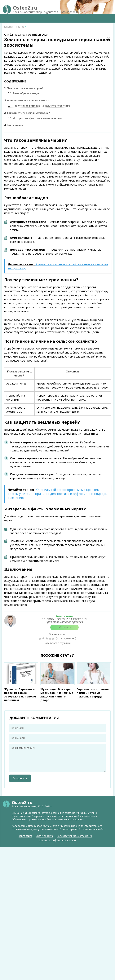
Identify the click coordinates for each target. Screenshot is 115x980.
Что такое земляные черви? (24, 88)
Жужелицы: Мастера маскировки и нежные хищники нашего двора (57, 695)
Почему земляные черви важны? (26, 101)
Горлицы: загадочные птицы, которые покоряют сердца (93, 693)
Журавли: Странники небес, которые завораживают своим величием (20, 695)
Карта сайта (25, 836)
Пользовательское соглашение (75, 836)
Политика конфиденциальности (57, 840)
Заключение (14, 125)
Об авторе (64, 627)
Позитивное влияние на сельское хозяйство (39, 106)
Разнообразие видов (24, 93)
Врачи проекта (44, 836)
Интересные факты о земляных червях (35, 118)
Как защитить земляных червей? (27, 113)
